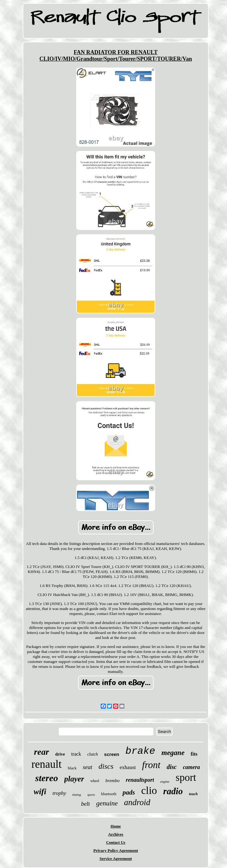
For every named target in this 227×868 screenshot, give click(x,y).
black (72, 768)
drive (60, 754)
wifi (40, 792)
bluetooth (109, 794)
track (76, 754)
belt (86, 804)
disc (172, 767)
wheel (95, 781)
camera (191, 767)
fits (194, 754)
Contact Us (116, 842)
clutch (93, 754)
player (74, 779)
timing (77, 795)
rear (41, 752)
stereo (46, 778)
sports (91, 795)
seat (88, 767)
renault (46, 764)
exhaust (128, 767)
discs (106, 766)
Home (116, 826)
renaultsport (140, 780)
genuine (107, 803)
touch (193, 794)
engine (165, 781)
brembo (112, 781)
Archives (116, 834)
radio (173, 791)
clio (149, 790)
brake (140, 751)
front (151, 765)
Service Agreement (116, 859)
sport (186, 777)
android (137, 802)
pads (129, 792)
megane (173, 753)
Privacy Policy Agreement (116, 850)
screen (112, 754)
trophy (59, 793)
